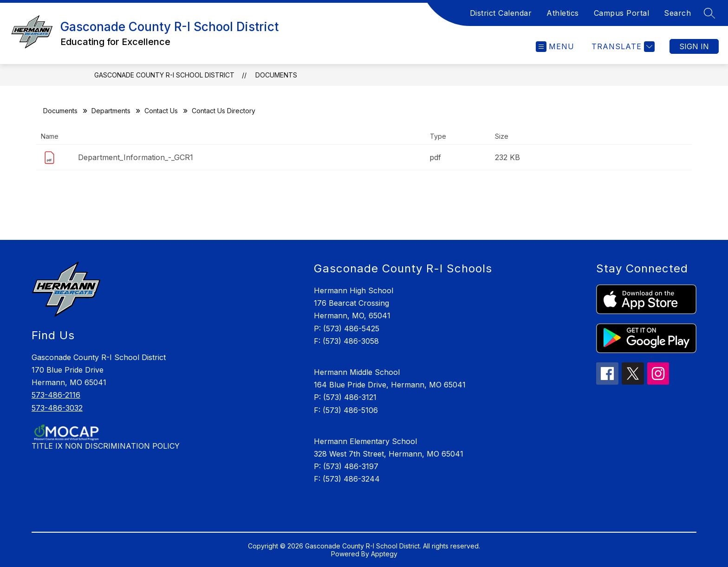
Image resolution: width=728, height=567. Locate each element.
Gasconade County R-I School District (164, 75)
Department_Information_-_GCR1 (136, 157)
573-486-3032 (57, 408)
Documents (276, 75)
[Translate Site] (622, 47)
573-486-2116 (56, 395)
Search (677, 13)
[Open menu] (555, 47)
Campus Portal (622, 13)
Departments (111, 111)
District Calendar (501, 13)
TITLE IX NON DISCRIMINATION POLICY (106, 446)
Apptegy (384, 554)
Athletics (563, 13)
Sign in (694, 46)
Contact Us (161, 111)
